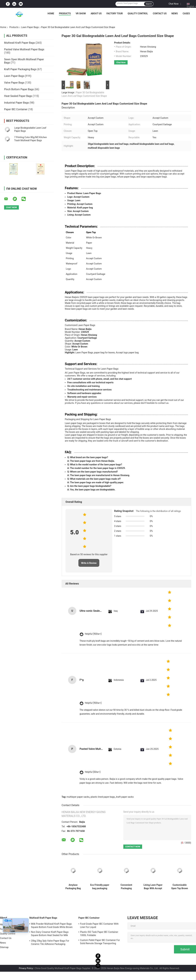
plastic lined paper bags (103, 797)
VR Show (81, 14)
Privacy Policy (26, 968)
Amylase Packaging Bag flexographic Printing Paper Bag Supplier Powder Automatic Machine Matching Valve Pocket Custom (73, 887)
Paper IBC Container (16, 109)
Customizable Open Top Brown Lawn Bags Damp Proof (180, 887)
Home (51, 14)
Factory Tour (115, 14)
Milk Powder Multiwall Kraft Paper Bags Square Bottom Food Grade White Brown (52, 925)
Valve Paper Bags (14, 83)
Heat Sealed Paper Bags (18, 96)
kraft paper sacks (125, 797)
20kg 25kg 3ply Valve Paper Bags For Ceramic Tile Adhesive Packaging (50, 942)
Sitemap (4, 947)
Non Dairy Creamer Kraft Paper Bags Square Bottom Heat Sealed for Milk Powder (50, 934)
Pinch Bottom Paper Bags (19, 89)
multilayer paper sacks (78, 797)
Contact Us (160, 14)
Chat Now (174, 4)
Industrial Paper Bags (16, 103)
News (175, 14)
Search (149, 4)
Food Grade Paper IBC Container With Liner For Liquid (99, 925)
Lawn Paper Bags (30, 27)
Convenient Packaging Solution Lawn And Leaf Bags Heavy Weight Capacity (126, 887)
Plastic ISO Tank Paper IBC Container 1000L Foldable (99, 934)
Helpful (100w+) (93, 634)
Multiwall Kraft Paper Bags (19, 43)
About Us (96, 14)
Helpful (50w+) (93, 772)
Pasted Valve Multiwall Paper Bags (24, 49)
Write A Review (89, 563)
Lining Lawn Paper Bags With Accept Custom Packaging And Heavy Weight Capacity (153, 887)
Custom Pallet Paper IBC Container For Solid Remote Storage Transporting (100, 942)
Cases (186, 14)
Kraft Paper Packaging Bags (20, 69)
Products (65, 14)
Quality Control (138, 14)
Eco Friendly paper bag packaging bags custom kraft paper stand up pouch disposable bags (100, 887)
